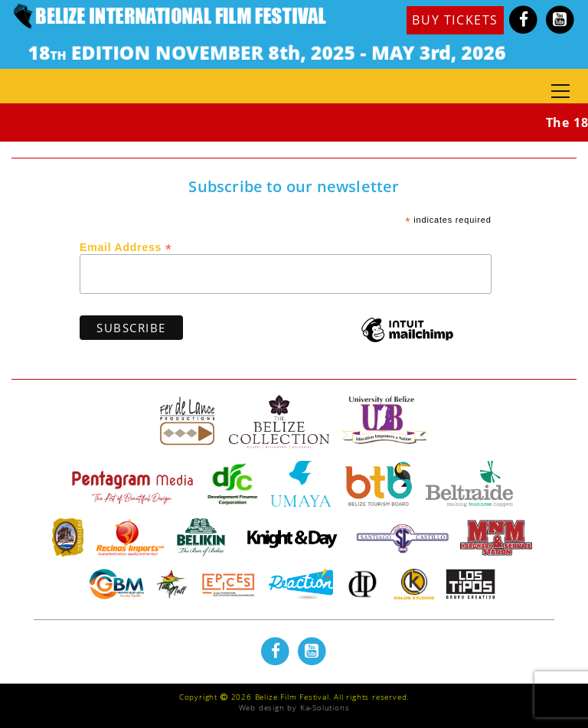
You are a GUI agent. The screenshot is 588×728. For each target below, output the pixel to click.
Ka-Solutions (325, 707)
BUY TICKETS (455, 20)
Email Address (126, 246)
